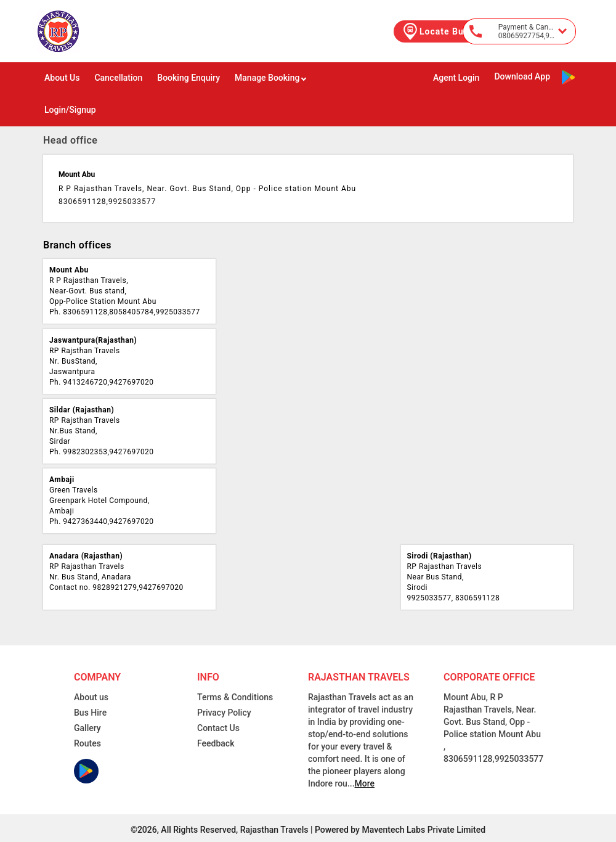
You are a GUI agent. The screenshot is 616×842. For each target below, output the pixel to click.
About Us (62, 78)
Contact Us (218, 728)
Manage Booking (271, 78)
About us (91, 697)
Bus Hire (90, 713)
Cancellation (118, 78)
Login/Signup (70, 110)
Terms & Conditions (235, 697)
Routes (87, 743)
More (365, 783)
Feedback (216, 743)
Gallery (87, 728)
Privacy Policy (224, 713)
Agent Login (456, 78)
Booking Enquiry (188, 78)
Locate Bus (435, 31)
